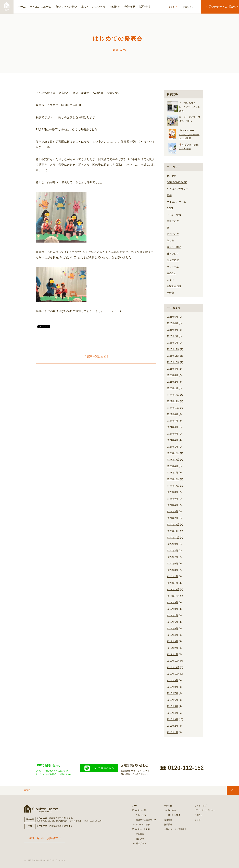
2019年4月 (173, 635)
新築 (169, 195)
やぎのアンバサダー (178, 189)
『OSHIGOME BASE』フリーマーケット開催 (189, 134)
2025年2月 (173, 382)
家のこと (172, 273)
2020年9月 (173, 544)
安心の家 (140, 834)
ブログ (173, 7)
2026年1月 (173, 343)
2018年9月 (173, 680)
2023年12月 (173, 453)
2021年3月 (173, 511)
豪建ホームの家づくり (146, 820)
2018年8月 (173, 687)
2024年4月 (173, 440)
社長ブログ (173, 254)
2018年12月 (173, 661)
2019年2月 (173, 648)
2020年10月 (173, 538)
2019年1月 (173, 654)
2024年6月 (173, 427)
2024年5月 (173, 434)
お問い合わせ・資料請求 (219, 7)
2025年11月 (173, 356)
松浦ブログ (173, 234)
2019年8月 (173, 609)
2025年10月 (173, 362)
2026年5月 (173, 317)
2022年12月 (173, 479)
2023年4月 (173, 466)
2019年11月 (173, 589)
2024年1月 (173, 447)
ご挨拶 (170, 280)
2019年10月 (173, 596)
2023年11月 (173, 460)
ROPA (170, 208)
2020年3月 (173, 570)
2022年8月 (173, 492)
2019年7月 (173, 615)
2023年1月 (173, 473)
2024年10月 (173, 408)
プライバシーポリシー (205, 810)
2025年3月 (173, 375)
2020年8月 (173, 551)
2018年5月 (173, 706)
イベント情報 (174, 215)
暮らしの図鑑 (174, 247)
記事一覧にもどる (97, 356)
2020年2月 (173, 576)
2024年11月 (173, 401)
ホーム (22, 7)
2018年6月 (173, 700)
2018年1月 (173, 732)
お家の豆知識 (174, 286)
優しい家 (140, 839)
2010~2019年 (174, 815)
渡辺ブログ (173, 260)
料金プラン (141, 843)
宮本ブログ (173, 221)
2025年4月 (173, 369)
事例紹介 (115, 7)
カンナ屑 (172, 176)
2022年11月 (173, 486)
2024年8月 (173, 414)
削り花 (170, 241)
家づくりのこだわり (93, 7)
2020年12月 (173, 524)
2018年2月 (173, 726)
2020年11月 (173, 531)
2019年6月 (173, 622)
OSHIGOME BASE (177, 182)
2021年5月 (173, 499)
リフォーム (173, 267)
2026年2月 (173, 336)
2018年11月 (173, 667)
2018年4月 (173, 713)
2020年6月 (173, 564)
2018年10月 (173, 674)
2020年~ (172, 810)
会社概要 (130, 7)
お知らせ (185, 7)
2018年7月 (173, 693)
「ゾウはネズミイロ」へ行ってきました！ (190, 107)
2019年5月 (173, 629)
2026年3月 (173, 330)
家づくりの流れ (143, 825)
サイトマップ (201, 806)
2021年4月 (173, 505)
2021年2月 (173, 518)
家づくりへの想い (66, 7)
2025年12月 (173, 349)
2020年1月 (173, 583)
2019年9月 (173, 602)
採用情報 (145, 7)
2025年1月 (173, 388)
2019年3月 (173, 641)
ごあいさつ (141, 815)
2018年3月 (173, 719)
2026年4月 (173, 323)
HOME (27, 790)
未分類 (170, 293)
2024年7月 (173, 421)
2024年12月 (173, 395)
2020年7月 (173, 557)
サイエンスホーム (41, 7)
